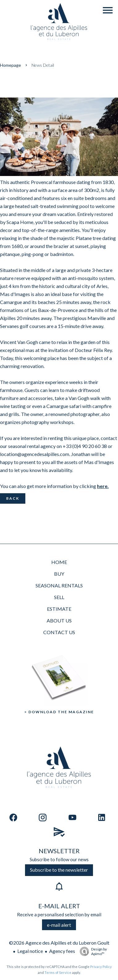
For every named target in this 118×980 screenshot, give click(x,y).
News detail (43, 65)
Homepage (11, 65)
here (102, 486)
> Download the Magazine (59, 712)
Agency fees (62, 951)
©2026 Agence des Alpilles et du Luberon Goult (59, 943)
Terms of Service (58, 972)
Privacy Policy (101, 967)
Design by (92, 951)
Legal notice (30, 951)
